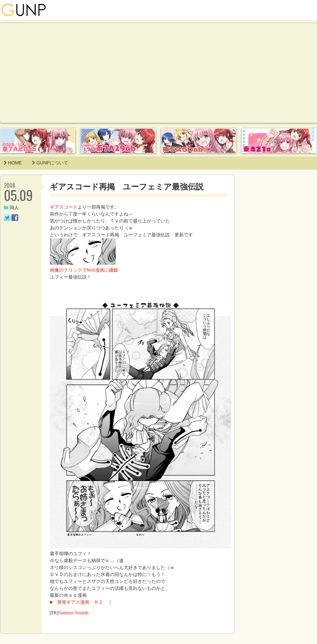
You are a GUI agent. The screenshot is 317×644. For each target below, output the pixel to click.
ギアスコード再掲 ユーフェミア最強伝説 (127, 187)
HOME (13, 163)
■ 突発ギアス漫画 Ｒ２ (79, 602)
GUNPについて (50, 163)
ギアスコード (64, 207)
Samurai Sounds (73, 613)
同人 (11, 208)
